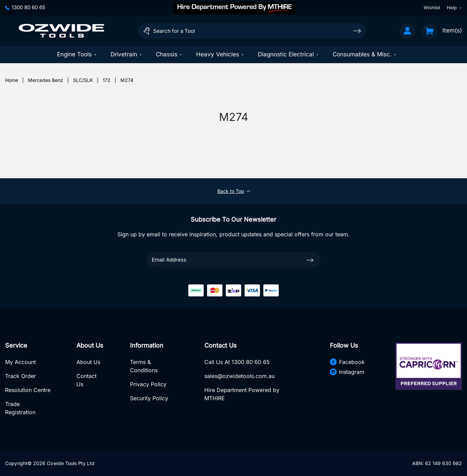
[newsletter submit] (310, 260)
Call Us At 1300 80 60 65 (237, 362)
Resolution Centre (28, 390)
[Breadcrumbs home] (12, 80)
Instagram (347, 372)
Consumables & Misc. (365, 54)
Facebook (347, 362)
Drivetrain (126, 54)
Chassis (169, 54)
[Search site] (357, 31)
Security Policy (149, 398)
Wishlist (432, 8)
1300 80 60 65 (25, 7)
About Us (88, 362)
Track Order (20, 376)
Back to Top (234, 191)
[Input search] (252, 31)
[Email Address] (234, 260)
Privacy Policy (148, 384)
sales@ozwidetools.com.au (239, 376)
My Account (20, 362)
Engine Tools (77, 54)
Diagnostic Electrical (288, 54)
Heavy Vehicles (220, 54)
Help (454, 8)
